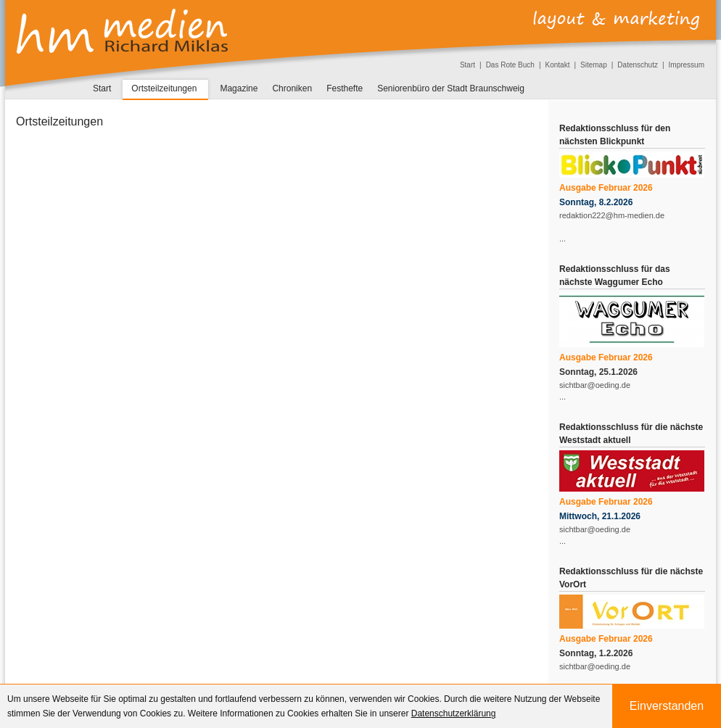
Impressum (687, 65)
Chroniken (292, 88)
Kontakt (558, 65)
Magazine (239, 88)
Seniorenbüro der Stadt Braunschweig (451, 88)
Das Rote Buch (510, 65)
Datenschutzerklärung (454, 713)
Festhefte (345, 88)
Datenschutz (638, 65)
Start (467, 65)
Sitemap (594, 65)
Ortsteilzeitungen (164, 88)
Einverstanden (667, 706)
